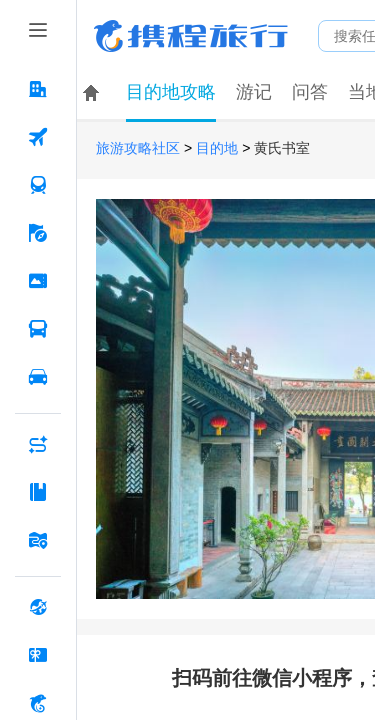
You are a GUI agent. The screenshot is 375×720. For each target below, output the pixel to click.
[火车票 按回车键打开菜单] (38, 185)
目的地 (217, 148)
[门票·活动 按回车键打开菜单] (38, 281)
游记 (254, 92)
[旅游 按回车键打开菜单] (38, 233)
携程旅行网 (191, 36)
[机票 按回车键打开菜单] (38, 137)
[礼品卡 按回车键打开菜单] (38, 655)
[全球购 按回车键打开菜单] (38, 607)
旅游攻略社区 (138, 148)
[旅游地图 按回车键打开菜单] (38, 540)
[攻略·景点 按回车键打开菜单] (38, 492)
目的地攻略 (171, 92)
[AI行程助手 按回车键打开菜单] (38, 444)
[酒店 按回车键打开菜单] (38, 89)
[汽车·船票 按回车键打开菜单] (38, 329)
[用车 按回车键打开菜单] (38, 377)
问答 (310, 92)
